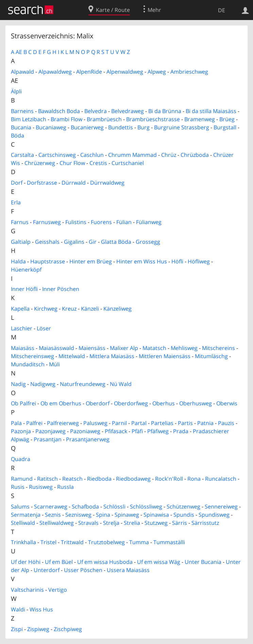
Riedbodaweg (133, 479)
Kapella (20, 309)
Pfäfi (137, 431)
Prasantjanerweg (88, 439)
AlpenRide (89, 72)
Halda (18, 261)
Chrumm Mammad (132, 155)
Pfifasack (116, 431)
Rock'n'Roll (169, 479)
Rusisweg (41, 487)
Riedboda (99, 479)
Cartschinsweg (57, 155)
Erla (16, 202)
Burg (144, 127)
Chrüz (169, 155)
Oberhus (164, 403)
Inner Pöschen (61, 289)
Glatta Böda (116, 242)
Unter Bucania (203, 562)
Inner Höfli (24, 289)
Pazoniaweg (85, 431)
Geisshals (47, 242)
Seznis (53, 515)
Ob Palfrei (23, 403)
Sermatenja (26, 515)
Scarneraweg (51, 507)
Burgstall (225, 127)
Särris (180, 523)
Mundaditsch (28, 364)
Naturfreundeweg (83, 384)
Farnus (20, 222)
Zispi (17, 629)
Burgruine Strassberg (182, 127)
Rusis (18, 487)
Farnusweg (47, 222)
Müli (54, 364)
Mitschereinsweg (32, 356)
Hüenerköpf (26, 270)
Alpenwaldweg (125, 72)
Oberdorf (98, 403)
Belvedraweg (128, 111)
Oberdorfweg (131, 403)
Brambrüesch (104, 119)
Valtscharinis (27, 590)
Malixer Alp (124, 348)
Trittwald (72, 542)
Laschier (22, 328)
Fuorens (101, 222)
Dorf (17, 183)
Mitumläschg (211, 356)
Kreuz (69, 309)
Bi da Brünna (165, 111)
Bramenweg (200, 119)
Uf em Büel (59, 562)
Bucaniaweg (51, 127)
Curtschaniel (128, 163)
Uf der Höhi (26, 562)
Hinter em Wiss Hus (142, 261)
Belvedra (96, 111)
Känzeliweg (117, 309)
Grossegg (148, 242)
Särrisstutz (205, 523)
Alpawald (22, 72)
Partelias (162, 423)
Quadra (21, 459)
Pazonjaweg (50, 431)
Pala (16, 423)
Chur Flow (72, 163)
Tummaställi (169, 542)
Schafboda (85, 507)
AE (19, 52)
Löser (44, 328)
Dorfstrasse (42, 183)
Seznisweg (78, 515)
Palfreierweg (63, 423)
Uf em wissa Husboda (105, 562)
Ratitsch (47, 479)
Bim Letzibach (29, 119)
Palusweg (95, 423)
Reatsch (72, 479)
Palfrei (34, 423)
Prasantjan (48, 439)
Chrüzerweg (40, 163)
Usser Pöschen (83, 570)
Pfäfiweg (158, 431)
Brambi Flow (66, 119)
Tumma (139, 542)
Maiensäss (92, 348)
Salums (20, 507)
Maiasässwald (56, 348)
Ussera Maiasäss (128, 570)
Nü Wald (121, 384)
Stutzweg (156, 523)
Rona (194, 479)
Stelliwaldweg (57, 523)
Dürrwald (74, 183)
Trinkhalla (23, 542)
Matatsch (154, 348)
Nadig (18, 384)
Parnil (119, 423)
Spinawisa (156, 515)
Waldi (18, 609)
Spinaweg (127, 515)
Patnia (205, 423)
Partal (139, 423)
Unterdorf (47, 570)
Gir (93, 242)
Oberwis (227, 403)
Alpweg (157, 72)
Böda (18, 135)
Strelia (132, 523)
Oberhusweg (196, 403)
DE (222, 10)
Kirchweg (46, 309)
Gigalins (74, 242)
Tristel (48, 542)
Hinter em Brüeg (91, 261)
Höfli (177, 261)
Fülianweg (149, 222)
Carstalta (22, 155)
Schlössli (114, 507)
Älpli (16, 91)
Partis (185, 423)
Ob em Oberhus (61, 403)
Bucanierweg (87, 127)
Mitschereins (218, 348)
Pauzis (226, 423)
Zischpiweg (68, 629)
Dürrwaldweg (107, 183)
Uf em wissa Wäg (159, 562)
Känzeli (90, 309)
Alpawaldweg (55, 72)
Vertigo (58, 590)
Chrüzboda (195, 155)
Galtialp (21, 242)
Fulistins (76, 222)
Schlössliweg (146, 507)
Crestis (98, 163)
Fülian (124, 222)
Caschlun (92, 155)
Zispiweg (38, 629)
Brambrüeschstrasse (153, 119)
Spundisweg (214, 515)
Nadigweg (43, 384)
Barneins (22, 111)
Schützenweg (183, 507)
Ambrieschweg (189, 72)
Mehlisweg (184, 348)
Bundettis (121, 127)
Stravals (88, 523)
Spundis (184, 515)
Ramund (22, 479)
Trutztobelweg (106, 542)
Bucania (21, 127)
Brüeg (227, 119)
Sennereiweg (221, 507)
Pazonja (21, 431)
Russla (65, 487)
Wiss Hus (41, 609)
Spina (103, 515)
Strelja (111, 523)
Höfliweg (199, 261)
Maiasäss (23, 348)
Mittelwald (72, 356)
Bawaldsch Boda (59, 111)
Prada (181, 431)
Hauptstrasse (48, 261)
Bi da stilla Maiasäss (211, 111)
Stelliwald (23, 523)
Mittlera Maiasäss (112, 356)
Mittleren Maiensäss (165, 356)
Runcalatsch (221, 479)
